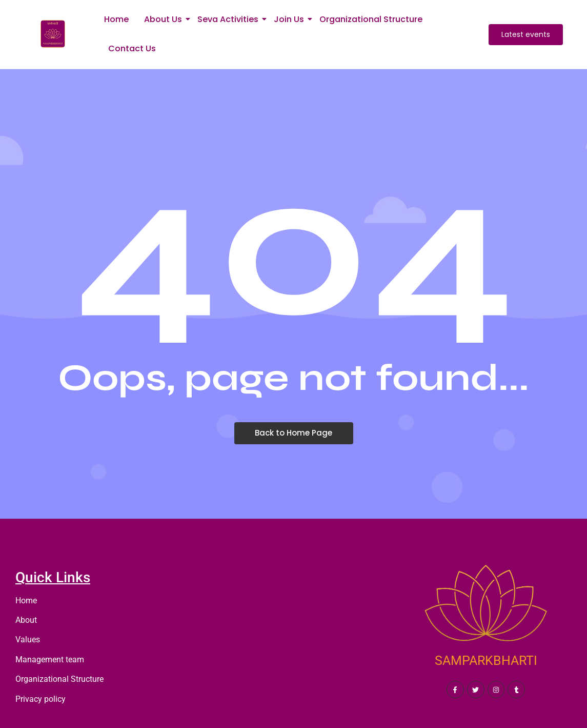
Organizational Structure (371, 19)
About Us (165, 19)
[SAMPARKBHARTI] (486, 608)
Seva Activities (230, 19)
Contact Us (132, 48)
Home (116, 19)
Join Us (291, 19)
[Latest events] (526, 35)
